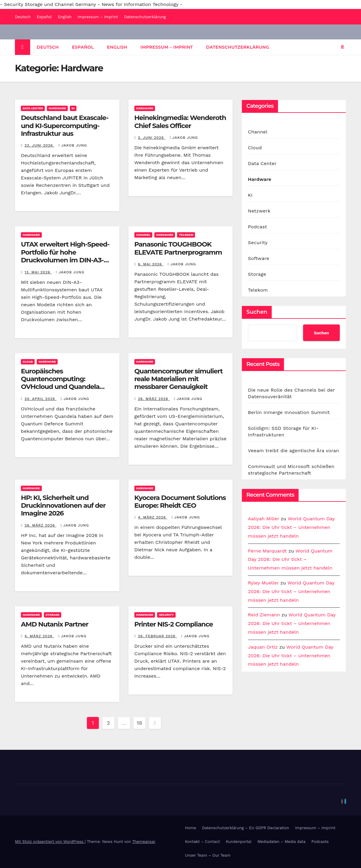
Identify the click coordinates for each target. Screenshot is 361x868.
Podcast (257, 227)
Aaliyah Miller (263, 519)
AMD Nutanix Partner (55, 624)
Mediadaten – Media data (281, 842)
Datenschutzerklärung (145, 17)
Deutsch (23, 17)
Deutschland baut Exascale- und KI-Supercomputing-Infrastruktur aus (65, 126)
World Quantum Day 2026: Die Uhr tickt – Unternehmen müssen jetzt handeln (291, 527)
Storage (53, 615)
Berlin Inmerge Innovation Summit (289, 412)
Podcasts (320, 842)
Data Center (33, 108)
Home (191, 828)
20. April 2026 (40, 399)
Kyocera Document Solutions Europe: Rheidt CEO (180, 502)
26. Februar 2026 (158, 636)
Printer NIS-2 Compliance (174, 624)
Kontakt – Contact (203, 842)
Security (166, 615)
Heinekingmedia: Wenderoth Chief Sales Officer (180, 122)
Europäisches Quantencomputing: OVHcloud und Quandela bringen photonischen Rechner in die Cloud (60, 387)
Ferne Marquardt (267, 551)
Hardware (57, 108)
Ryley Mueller (263, 583)
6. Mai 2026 (151, 264)
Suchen (257, 312)
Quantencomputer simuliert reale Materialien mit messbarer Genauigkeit (179, 379)
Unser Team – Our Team (208, 855)
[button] (342, 47)
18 (139, 723)
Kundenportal (239, 842)
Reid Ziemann (264, 615)
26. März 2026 (154, 399)
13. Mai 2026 (38, 272)
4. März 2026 (153, 517)
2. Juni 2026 (152, 138)
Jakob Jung (73, 145)
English (65, 17)
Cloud (28, 362)
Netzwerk (259, 211)
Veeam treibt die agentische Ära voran (293, 451)
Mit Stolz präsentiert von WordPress (50, 842)
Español (44, 17)
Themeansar (144, 842)
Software (258, 258)
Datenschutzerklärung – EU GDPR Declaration (246, 828)
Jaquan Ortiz (263, 647)
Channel (143, 235)
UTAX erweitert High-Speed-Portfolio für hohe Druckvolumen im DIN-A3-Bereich (65, 256)
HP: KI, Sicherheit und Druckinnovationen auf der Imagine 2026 (63, 506)
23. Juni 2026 (39, 145)
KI (73, 108)
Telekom (186, 235)
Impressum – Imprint (98, 17)
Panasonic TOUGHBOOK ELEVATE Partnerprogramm (178, 248)
